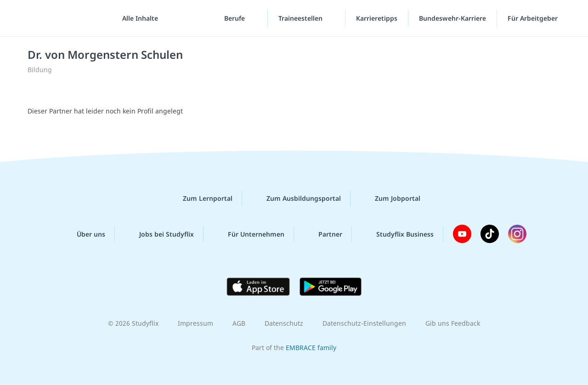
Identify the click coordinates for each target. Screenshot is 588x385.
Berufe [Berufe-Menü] (235, 18)
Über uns (84, 234)
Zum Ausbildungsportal (296, 198)
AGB (239, 323)
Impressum (195, 323)
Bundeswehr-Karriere (452, 18)
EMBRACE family (311, 348)
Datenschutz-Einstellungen (364, 323)
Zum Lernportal (200, 198)
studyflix (61, 18)
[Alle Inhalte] (137, 18)
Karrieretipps (377, 18)
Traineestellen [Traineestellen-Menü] (301, 18)
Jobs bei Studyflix (159, 234)
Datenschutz (284, 323)
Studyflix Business (398, 234)
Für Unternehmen (249, 234)
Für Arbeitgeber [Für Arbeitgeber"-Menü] (534, 18)
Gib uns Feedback (453, 323)
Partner (323, 234)
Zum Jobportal (390, 198)
